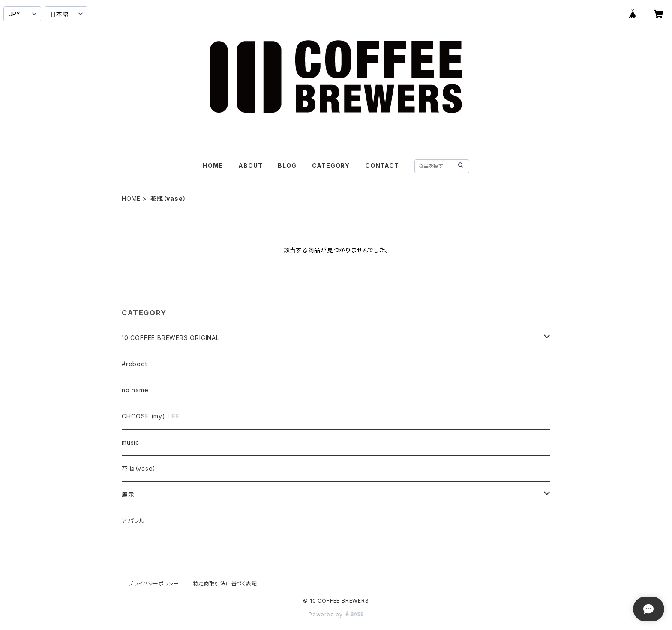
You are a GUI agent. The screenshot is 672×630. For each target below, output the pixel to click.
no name (135, 390)
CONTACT (382, 166)
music (130, 442)
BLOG (287, 166)
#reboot (135, 364)
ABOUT (250, 166)
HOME (213, 166)
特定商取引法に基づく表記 (225, 584)
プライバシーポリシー (154, 584)
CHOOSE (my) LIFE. (152, 416)
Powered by (336, 614)
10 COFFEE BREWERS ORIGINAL (171, 338)
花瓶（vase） (139, 468)
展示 (128, 494)
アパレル (133, 521)
